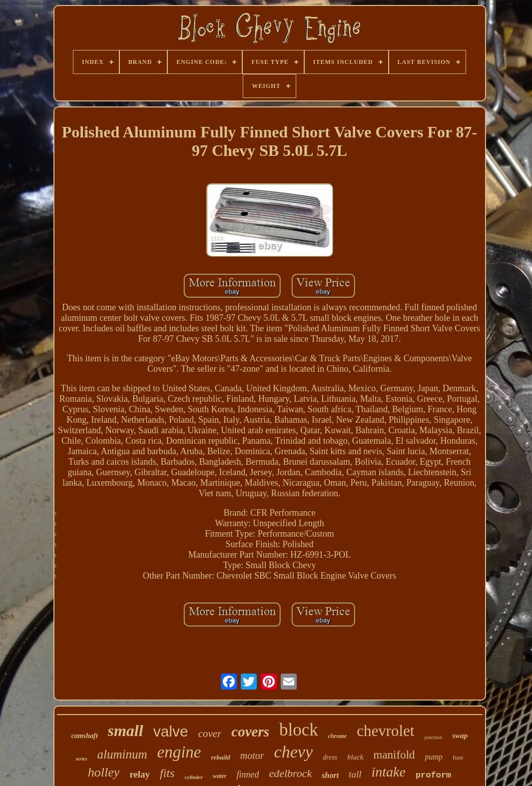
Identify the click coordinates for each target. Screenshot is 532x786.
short (330, 775)
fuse (458, 757)
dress (330, 757)
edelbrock (290, 773)
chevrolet (385, 731)
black (355, 757)
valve (171, 731)
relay (140, 774)
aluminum (122, 754)
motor (252, 756)
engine (179, 752)
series (81, 759)
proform (433, 775)
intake (388, 772)
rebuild (221, 757)
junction (433, 737)
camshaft (85, 736)
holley (104, 772)
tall (355, 774)
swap (460, 736)
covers (250, 732)
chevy (293, 752)
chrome (337, 736)
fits (167, 773)
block (299, 730)
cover (210, 734)
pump (434, 757)
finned (248, 775)
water (220, 776)
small (126, 731)
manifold (394, 755)
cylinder (194, 777)
